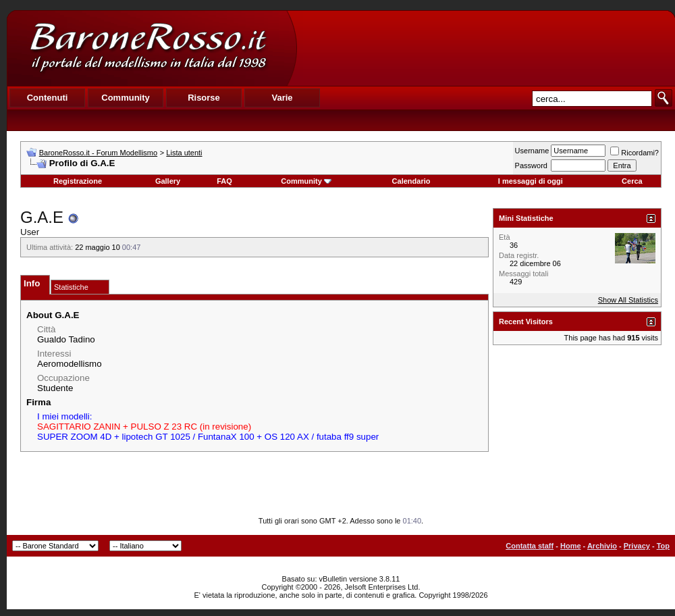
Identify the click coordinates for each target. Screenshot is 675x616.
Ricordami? (634, 153)
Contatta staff (530, 546)
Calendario (411, 181)
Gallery (168, 181)
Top (663, 546)
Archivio (602, 546)
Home (571, 546)
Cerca (632, 181)
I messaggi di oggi (531, 181)
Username (532, 151)
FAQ (224, 181)
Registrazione (78, 181)
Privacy (637, 546)
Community (306, 181)
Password (531, 165)
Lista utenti (184, 153)
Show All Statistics (628, 300)
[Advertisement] (485, 48)
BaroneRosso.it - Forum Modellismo (98, 153)
